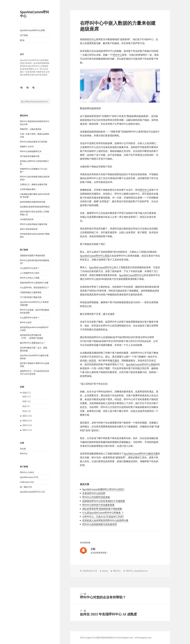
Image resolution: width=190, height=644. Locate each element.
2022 (25, 430)
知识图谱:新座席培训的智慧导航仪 (35, 207)
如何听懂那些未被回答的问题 (33, 202)
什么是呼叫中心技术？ (30, 268)
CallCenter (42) (27, 482)
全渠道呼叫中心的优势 (94, 493)
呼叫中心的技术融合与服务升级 (34, 224)
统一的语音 (90, 361)
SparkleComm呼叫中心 (35, 14)
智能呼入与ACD (27, 147)
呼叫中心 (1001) (27, 472)
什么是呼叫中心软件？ (30, 318)
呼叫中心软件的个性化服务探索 (98, 505)
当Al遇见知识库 (27, 219)
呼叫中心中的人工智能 (30, 278)
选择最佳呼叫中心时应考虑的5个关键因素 (104, 501)
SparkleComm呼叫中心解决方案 (141, 454)
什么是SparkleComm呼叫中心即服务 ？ (103, 513)
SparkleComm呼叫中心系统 (95, 256)
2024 (25, 421)
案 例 (22, 40)
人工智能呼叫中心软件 (30, 273)
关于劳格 (24, 35)
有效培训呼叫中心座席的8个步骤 (34, 283)
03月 (25, 401)
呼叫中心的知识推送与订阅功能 (34, 142)
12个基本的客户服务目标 (31, 297)
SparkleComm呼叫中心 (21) (32, 492)
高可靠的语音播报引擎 (30, 156)
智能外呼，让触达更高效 (31, 129)
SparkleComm (141, 571)
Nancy (105, 571)
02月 (25, 406)
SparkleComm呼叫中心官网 (32, 30)
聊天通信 (115, 361)
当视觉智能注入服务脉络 (31, 292)
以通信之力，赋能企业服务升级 (34, 184)
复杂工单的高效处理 (29, 229)
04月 (25, 397)
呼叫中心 (24, 454)
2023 (25, 425)
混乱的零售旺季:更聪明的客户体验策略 (102, 509)
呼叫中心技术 (26, 322)
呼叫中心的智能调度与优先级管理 (100, 524)
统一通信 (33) (26, 487)
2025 (25, 416)
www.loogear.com (143, 638)
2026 (25, 393)
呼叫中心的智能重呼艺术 (31, 151)
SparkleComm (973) (29, 477)
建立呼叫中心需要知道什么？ (33, 343)
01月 (25, 411)
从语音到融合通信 (28, 189)
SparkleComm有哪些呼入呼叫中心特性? (103, 489)
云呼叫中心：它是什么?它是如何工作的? (103, 517)
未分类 (23, 449)
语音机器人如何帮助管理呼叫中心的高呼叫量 (105, 520)
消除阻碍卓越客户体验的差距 (33, 255)
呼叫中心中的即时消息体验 (96, 497)
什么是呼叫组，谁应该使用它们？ (35, 287)
